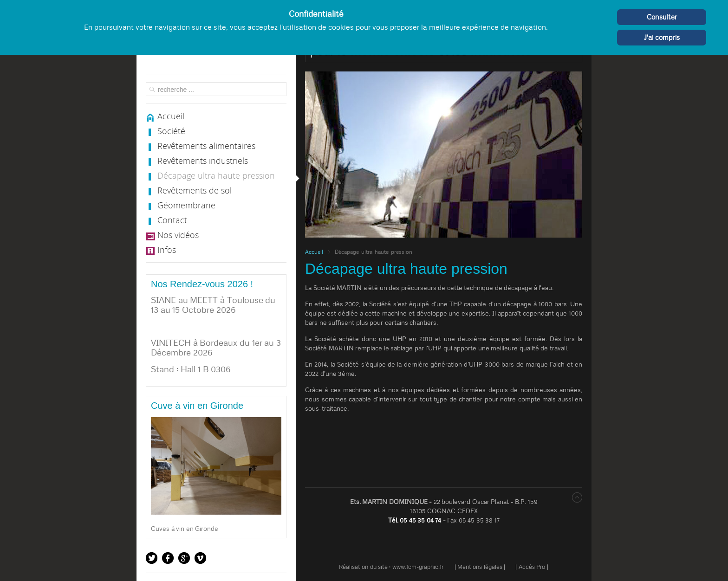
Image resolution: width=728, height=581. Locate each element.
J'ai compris (662, 37)
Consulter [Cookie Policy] (662, 17)
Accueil (314, 252)
